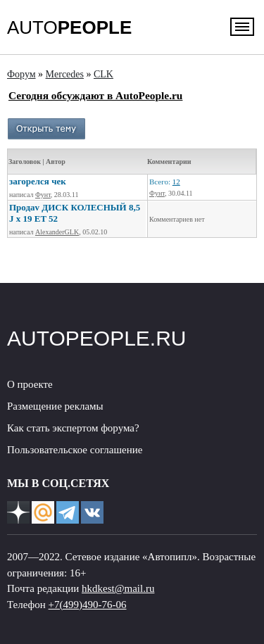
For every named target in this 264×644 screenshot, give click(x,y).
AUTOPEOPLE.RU (97, 338)
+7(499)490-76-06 (88, 605)
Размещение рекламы (55, 406)
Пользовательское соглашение (75, 450)
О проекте (30, 384)
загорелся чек (38, 181)
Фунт (43, 195)
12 (176, 182)
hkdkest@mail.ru (118, 588)
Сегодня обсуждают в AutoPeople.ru (95, 95)
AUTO (69, 27)
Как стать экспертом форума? (73, 428)
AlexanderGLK (57, 232)
